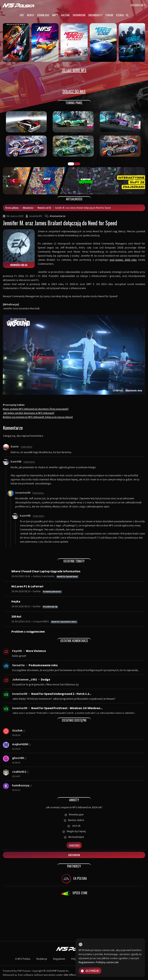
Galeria (65, 15)
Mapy (55, 15)
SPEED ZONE (74, 893)
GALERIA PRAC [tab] (71, 164)
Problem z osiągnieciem (28, 631)
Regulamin (59, 959)
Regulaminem (86, 962)
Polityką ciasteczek (107, 962)
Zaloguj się (137, 5)
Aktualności (28, 208)
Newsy (31, 15)
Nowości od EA (44, 208)
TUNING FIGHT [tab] (77, 164)
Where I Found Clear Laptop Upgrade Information (46, 571)
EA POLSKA (74, 879)
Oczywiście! (90, 971)
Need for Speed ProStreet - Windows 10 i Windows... (67, 708)
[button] (14, 181)
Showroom (79, 15)
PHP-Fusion (59, 971)
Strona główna (12, 208)
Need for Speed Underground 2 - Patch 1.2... (61, 694)
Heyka (16, 601)
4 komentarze (58, 216)
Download (43, 15)
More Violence (36, 651)
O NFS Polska (23, 959)
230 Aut (16, 616)
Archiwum (74, 855)
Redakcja (42, 959)
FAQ (74, 959)
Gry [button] (22, 15)
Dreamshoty (95, 15)
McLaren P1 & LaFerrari (27, 586)
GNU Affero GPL (72, 975)
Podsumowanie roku (43, 665)
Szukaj (122, 15)
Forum (109, 15)
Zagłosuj (74, 845)
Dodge (45, 679)
